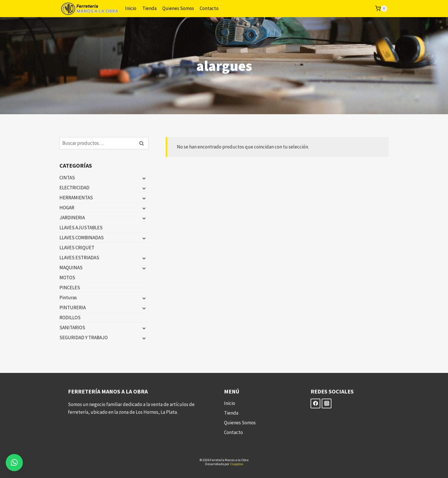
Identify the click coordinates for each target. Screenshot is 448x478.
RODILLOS (70, 318)
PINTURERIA (73, 308)
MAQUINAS (71, 268)
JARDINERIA (72, 218)
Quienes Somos (178, 8)
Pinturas (68, 298)
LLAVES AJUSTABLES (81, 228)
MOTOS (67, 278)
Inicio (131, 8)
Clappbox (237, 464)
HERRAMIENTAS (76, 198)
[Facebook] (315, 403)
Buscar (143, 143)
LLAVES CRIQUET (77, 248)
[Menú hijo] (143, 178)
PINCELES (70, 288)
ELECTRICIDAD (74, 188)
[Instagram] (327, 403)
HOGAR (67, 208)
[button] (14, 463)
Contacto (209, 8)
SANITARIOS (72, 328)
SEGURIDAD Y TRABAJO (84, 338)
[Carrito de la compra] (381, 9)
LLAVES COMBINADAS (82, 238)
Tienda (149, 8)
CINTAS (67, 178)
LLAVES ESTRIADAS (79, 258)
